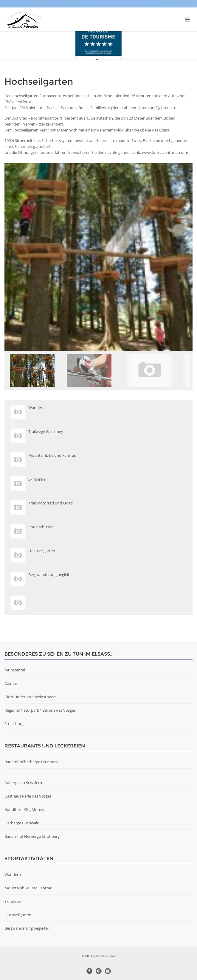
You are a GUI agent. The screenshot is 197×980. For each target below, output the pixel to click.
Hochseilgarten (18, 915)
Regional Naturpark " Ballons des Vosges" (41, 710)
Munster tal (15, 670)
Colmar (11, 683)
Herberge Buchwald (22, 823)
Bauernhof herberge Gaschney (31, 762)
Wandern (13, 874)
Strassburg (14, 724)
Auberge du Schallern (23, 783)
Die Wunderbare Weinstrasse (30, 697)
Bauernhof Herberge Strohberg (32, 836)
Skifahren (13, 901)
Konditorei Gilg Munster (26, 809)
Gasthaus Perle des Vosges (28, 796)
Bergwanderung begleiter (27, 928)
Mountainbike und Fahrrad (28, 888)
